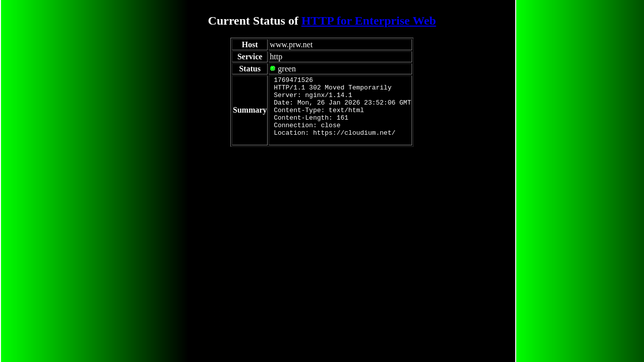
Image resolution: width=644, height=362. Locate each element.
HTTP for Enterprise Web (369, 21)
